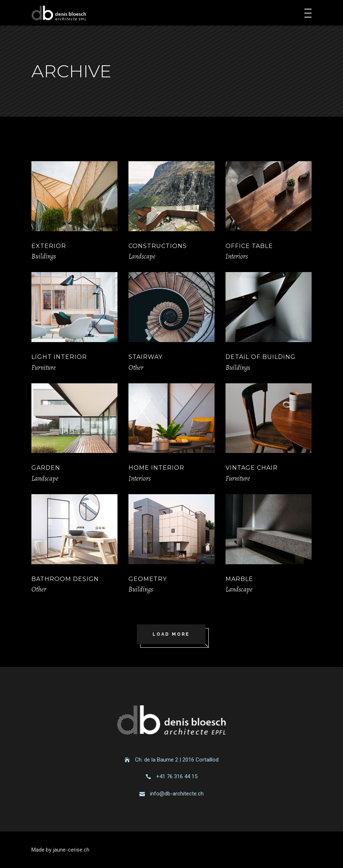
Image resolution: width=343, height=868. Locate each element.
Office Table (249, 246)
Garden (46, 468)
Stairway (145, 357)
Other (136, 368)
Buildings (44, 256)
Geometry (148, 579)
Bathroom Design (65, 579)
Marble (239, 579)
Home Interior (156, 468)
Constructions (158, 246)
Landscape (142, 256)
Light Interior (59, 357)
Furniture (44, 368)
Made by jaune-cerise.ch (60, 850)
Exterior (49, 246)
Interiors (237, 256)
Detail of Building (261, 357)
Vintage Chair (252, 468)
